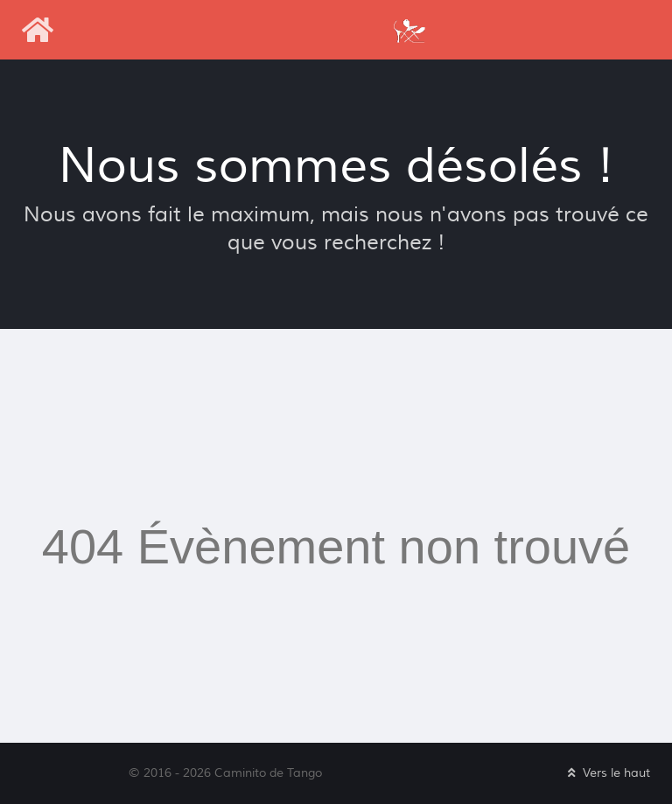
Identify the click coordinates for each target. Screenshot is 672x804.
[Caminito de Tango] (409, 29)
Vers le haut (607, 773)
